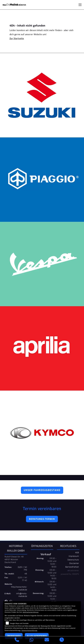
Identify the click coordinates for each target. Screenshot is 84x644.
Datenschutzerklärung (31, 612)
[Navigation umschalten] (80, 5)
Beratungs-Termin (42, 519)
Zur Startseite (17, 38)
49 (26, 574)
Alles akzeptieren (37, 636)
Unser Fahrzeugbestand (42, 490)
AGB (77, 553)
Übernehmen (14, 636)
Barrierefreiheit (72, 567)
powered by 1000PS (70, 574)
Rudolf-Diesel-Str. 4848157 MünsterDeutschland (14, 559)
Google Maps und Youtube (19, 623)
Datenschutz (73, 560)
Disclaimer (74, 563)
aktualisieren (73, 570)
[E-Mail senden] (47, 640)
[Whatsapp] (32, 640)
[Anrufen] (17, 640)
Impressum (74, 556)
